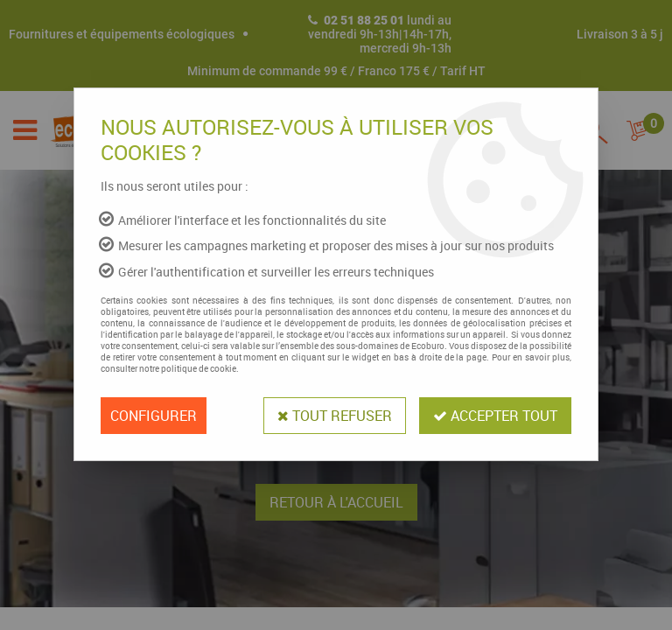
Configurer (154, 416)
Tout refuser (335, 416)
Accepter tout (495, 416)
